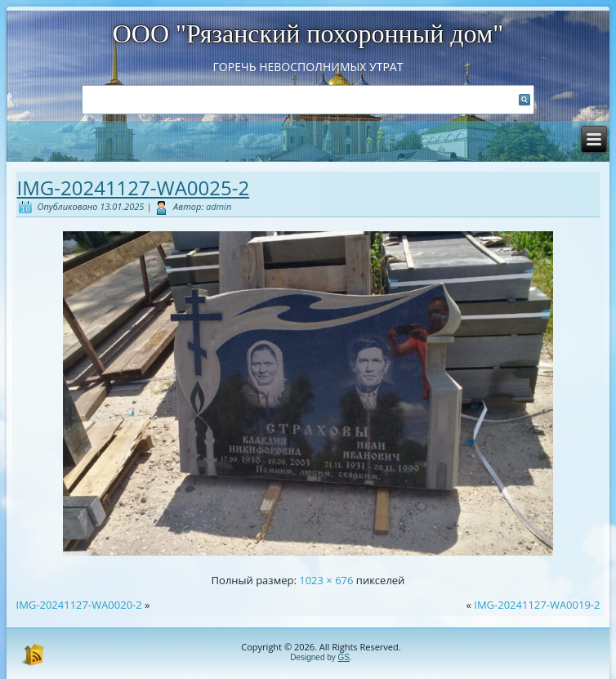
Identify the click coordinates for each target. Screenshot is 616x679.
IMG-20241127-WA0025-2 (134, 188)
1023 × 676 (326, 580)
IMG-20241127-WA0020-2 (79, 605)
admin (219, 206)
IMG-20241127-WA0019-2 (537, 605)
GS (344, 657)
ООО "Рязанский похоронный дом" (308, 34)
